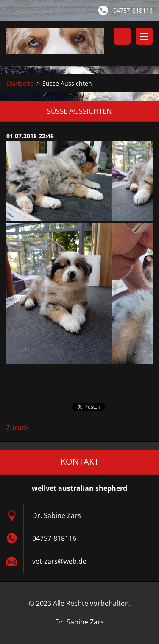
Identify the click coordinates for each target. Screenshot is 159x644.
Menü (144, 36)
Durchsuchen (122, 36)
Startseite (20, 83)
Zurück (17, 428)
